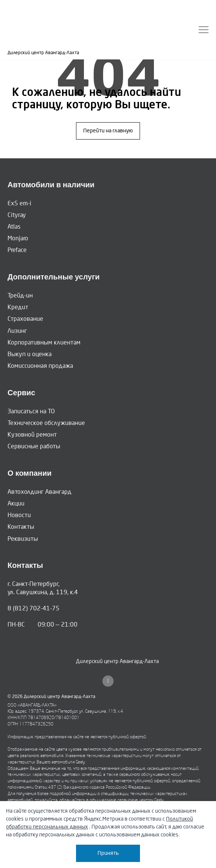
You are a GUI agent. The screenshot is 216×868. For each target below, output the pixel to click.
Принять (108, 853)
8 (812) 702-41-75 (33, 608)
